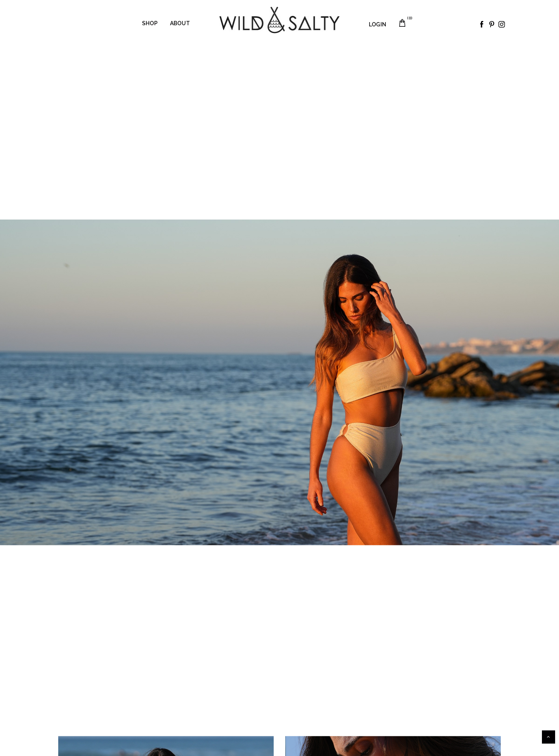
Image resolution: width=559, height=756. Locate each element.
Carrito (407, 20)
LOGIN (378, 24)
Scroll (549, 737)
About (180, 23)
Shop (150, 23)
